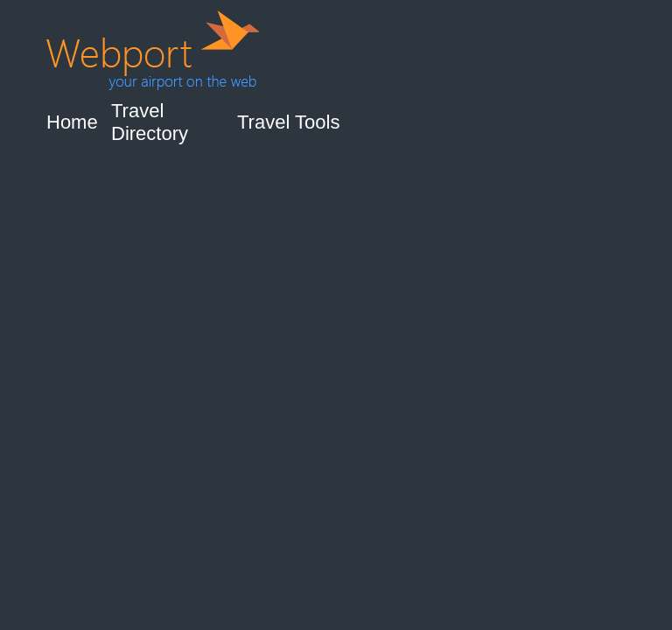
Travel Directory (150, 122)
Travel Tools (288, 122)
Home (72, 122)
